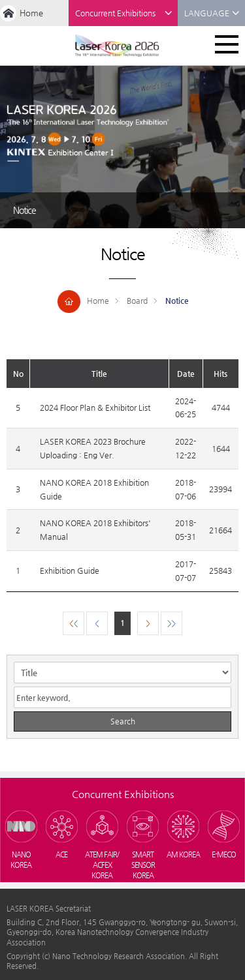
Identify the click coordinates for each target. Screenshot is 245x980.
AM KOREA (183, 854)
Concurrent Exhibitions (124, 13)
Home (31, 13)
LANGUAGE (212, 13)
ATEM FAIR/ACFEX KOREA (102, 865)
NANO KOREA (21, 860)
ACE (61, 854)
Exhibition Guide (70, 571)
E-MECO (224, 854)
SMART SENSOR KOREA (143, 865)
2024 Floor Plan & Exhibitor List (95, 408)
